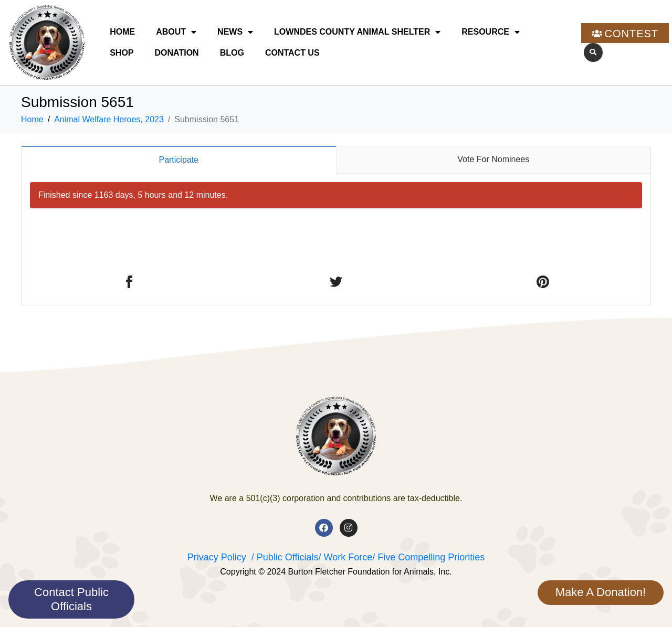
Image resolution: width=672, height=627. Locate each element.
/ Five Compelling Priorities (428, 557)
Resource (491, 32)
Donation (177, 53)
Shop (122, 53)
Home (122, 32)
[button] (593, 52)
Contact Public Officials (71, 599)
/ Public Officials (285, 557)
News (235, 32)
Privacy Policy (217, 557)
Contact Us (292, 53)
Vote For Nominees (493, 159)
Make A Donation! (601, 592)
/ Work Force (345, 557)
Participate (178, 160)
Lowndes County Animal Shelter (357, 32)
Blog (232, 53)
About (176, 32)
